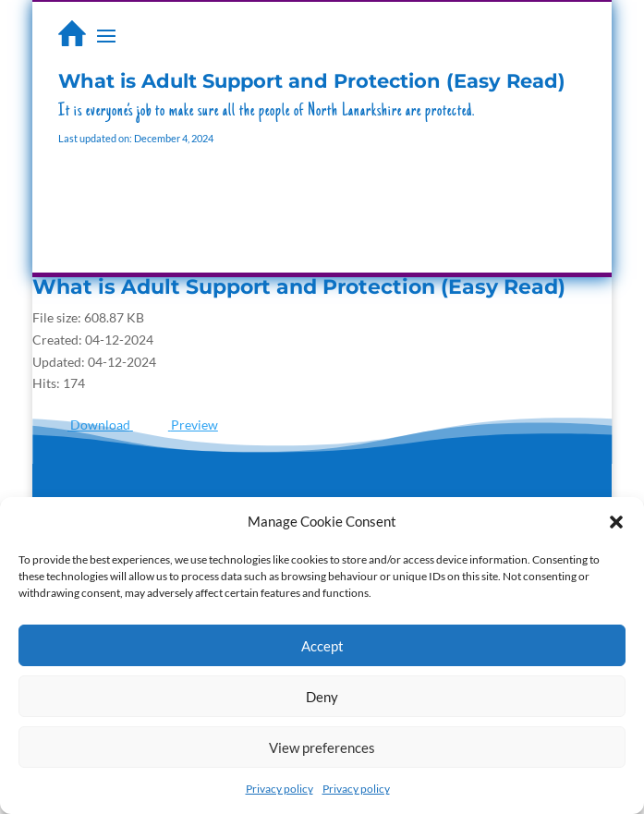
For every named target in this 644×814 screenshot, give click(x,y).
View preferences (322, 747)
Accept (322, 646)
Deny (322, 697)
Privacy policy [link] (279, 789)
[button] (616, 522)
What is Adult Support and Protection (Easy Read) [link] (299, 287)
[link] (72, 33)
